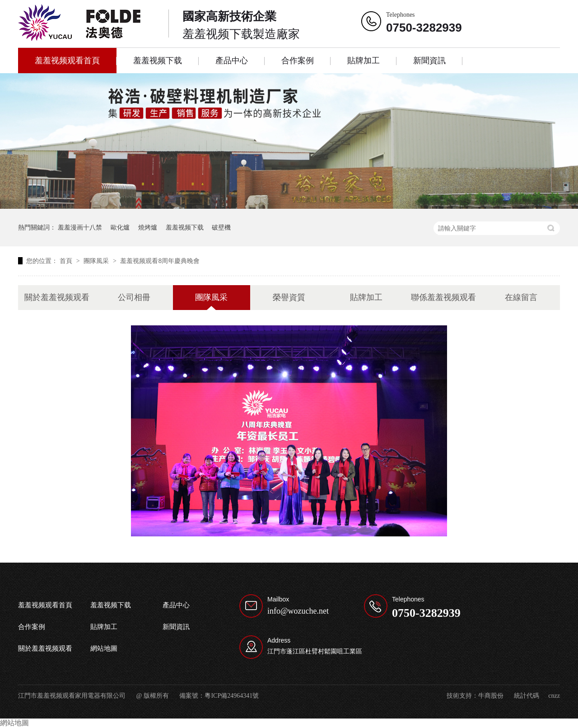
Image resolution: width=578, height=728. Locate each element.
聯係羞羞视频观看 (443, 297)
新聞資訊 (429, 61)
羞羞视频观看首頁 (67, 61)
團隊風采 (97, 261)
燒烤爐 (148, 227)
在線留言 (521, 297)
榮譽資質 (289, 297)
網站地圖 (104, 648)
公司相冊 (134, 297)
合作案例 (298, 61)
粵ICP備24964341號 (232, 696)
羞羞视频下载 (158, 61)
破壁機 (221, 227)
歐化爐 (120, 227)
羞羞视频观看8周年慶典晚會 (160, 261)
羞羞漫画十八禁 (80, 227)
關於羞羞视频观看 (57, 297)
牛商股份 (491, 696)
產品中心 (232, 61)
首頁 (67, 261)
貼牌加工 (364, 61)
